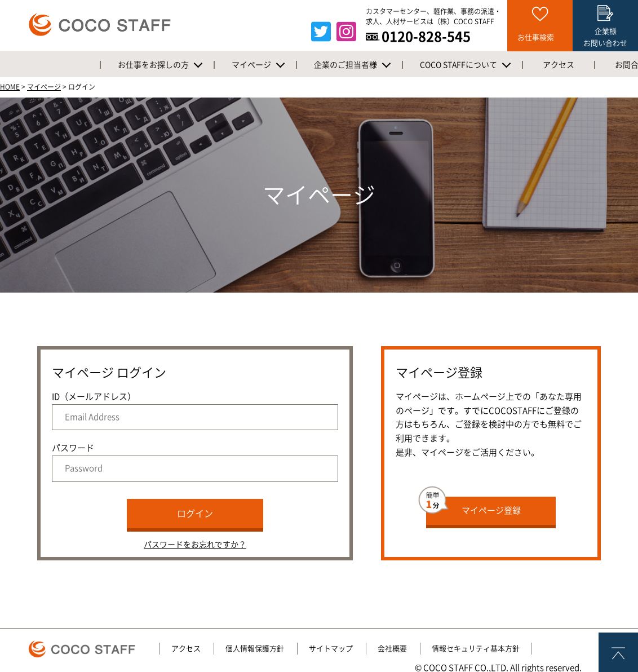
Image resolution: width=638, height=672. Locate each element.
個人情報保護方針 (255, 649)
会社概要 (392, 649)
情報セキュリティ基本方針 (476, 649)
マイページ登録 (473, 506)
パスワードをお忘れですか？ (195, 545)
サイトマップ (331, 649)
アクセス (186, 649)
